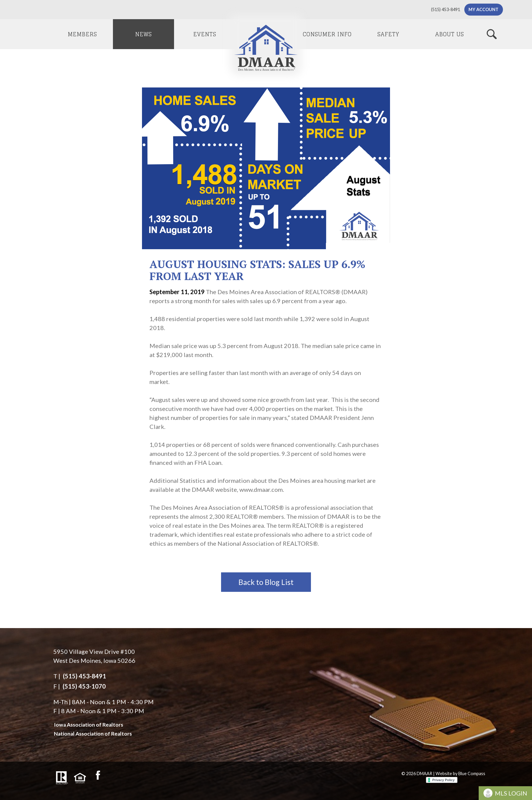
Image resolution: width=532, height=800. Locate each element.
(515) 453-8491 (84, 676)
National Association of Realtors (93, 734)
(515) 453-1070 (84, 686)
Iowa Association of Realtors (89, 725)
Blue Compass (472, 773)
